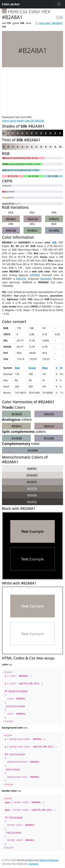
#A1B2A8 (17, 414)
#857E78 (32, 488)
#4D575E (21, 279)
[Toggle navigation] (59, 4)
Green (32, 368)
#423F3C (32, 502)
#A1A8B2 (54, 230)
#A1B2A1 (32, 230)
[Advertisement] (32, 91)
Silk (54, 242)
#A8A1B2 (11, 230)
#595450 (32, 495)
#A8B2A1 (54, 219)
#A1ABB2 (33, 450)
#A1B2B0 (17, 438)
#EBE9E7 (32, 469)
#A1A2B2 (49, 438)
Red (17, 368)
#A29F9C (32, 482)
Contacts (34, 864)
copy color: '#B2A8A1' (51, 23)
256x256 (39, 121)
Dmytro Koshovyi (49, 860)
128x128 (29, 121)
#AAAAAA (46, 279)
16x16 (5, 121)
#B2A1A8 (32, 219)
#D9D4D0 (32, 475)
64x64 (20, 121)
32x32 (13, 121)
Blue (45, 368)
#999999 (35, 275)
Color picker (11, 4)
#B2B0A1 (17, 426)
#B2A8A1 (11, 219)
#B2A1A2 (49, 426)
